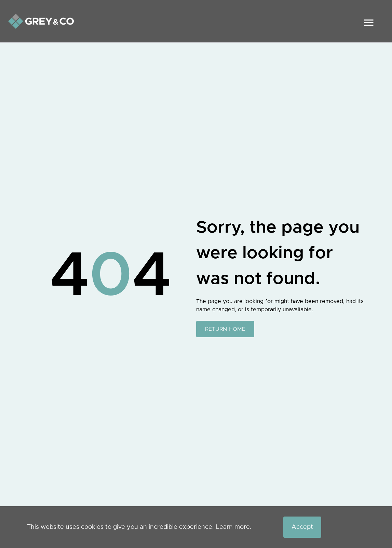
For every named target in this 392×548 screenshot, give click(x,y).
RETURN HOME (225, 329)
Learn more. (234, 527)
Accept (302, 527)
